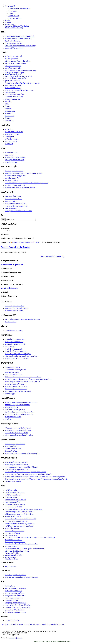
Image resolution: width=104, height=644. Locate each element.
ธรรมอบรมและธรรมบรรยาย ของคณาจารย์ (19, 36)
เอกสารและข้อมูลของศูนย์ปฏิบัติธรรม (17, 405)
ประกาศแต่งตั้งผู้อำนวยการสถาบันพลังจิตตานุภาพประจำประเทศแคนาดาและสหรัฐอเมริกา (35, 477)
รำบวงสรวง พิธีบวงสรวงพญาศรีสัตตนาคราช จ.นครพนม (24, 509)
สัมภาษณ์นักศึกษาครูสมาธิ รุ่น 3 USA (17, 469)
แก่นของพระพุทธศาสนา (13, 99)
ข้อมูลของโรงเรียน (11, 451)
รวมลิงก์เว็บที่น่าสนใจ (12, 620)
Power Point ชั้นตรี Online (13, 196)
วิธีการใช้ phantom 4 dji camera (15, 505)
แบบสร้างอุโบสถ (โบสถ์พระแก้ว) (16, 78)
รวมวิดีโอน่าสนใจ (11, 490)
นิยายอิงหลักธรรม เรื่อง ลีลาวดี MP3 (17, 359)
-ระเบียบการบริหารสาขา (13, 417)
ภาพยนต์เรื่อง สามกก (12, 528)
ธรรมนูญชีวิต (9, 137)
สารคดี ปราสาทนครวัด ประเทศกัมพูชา (18, 354)
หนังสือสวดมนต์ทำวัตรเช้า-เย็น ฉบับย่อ (17, 61)
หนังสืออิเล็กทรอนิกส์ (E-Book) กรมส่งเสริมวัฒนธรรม (22, 320)
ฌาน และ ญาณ (10, 111)
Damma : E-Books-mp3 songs (14, 28)
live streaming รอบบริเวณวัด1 (14, 306)
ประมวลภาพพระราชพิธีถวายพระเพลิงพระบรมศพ (21, 577)
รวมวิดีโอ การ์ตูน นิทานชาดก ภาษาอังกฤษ (19, 526)
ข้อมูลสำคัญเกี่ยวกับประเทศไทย (15, 575)
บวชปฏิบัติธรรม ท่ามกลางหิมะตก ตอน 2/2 (19, 414)
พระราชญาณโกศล (15, 18)
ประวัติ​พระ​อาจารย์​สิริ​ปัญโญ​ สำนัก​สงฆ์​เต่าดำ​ (20, 188)
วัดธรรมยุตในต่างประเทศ (55, 624)
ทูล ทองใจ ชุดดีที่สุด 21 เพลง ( (14, 610)
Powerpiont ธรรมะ (11, 208)
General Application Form (13, 74)
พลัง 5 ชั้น (8, 102)
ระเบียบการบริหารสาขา (13, 481)
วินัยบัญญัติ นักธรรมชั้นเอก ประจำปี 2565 (18, 211)
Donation (7, 20)
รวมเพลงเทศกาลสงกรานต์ (14, 598)
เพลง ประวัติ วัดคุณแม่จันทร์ (14, 48)
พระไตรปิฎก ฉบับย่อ (11, 59)
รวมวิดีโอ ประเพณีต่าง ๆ (13, 495)
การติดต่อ (8, 22)
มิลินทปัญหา (9, 144)
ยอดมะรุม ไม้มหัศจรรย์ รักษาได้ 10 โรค (18, 605)
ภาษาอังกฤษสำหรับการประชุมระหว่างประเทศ (20, 71)
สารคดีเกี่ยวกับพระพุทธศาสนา (15, 339)
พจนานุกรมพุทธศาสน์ (12, 134)
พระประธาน (13, 11)
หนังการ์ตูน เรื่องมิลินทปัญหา (14, 160)
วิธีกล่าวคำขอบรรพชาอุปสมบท (15, 370)
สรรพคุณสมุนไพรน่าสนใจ (13, 591)
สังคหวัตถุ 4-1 (9, 121)
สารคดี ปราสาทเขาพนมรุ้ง (14, 349)
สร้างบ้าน (8, 419)
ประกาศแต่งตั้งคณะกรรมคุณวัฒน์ (16, 462)
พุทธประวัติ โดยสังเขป (12, 81)
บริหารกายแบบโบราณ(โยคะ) (15, 593)
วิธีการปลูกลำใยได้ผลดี (12, 533)
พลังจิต (7, 104)
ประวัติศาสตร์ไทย (11, 322)
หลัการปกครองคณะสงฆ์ (13, 85)
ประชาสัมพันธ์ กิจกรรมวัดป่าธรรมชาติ (18, 391)
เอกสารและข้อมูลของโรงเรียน (15, 444)
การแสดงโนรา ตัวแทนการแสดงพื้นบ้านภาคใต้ (20, 519)
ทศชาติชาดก (9, 155)
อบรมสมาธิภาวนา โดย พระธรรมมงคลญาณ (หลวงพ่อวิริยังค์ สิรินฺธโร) (28, 474)
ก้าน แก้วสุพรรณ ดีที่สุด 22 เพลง (15, 612)
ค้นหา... (8, 220)
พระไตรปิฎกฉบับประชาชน (14, 132)
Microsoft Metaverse (11, 535)
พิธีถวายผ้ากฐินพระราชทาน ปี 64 (16, 386)
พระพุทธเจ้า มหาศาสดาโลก (14, 342)
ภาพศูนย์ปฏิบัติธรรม (11, 407)
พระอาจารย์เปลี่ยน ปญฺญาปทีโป (15, 176)
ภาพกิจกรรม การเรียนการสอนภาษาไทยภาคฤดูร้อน (22, 453)
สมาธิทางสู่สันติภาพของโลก (14, 94)
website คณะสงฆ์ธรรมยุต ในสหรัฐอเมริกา (19, 435)
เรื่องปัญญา (8, 118)
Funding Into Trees (10, 92)
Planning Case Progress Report (14, 73)
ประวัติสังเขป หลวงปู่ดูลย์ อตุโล (15, 185)
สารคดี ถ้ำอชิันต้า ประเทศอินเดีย (15, 351)
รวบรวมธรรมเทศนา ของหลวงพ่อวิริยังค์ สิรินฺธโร (21, 467)
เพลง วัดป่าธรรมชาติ (12, 372)
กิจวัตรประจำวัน (14, 16)
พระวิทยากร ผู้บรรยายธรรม (14, 311)
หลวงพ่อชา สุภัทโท (11, 180)
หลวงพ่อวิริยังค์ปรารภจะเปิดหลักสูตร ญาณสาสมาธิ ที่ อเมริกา (25, 472)
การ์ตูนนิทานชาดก (11, 162)
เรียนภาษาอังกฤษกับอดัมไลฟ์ (14, 531)
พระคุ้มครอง (6, 624)
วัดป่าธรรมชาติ (10, 6)
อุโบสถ (11, 13)
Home (9, 242)
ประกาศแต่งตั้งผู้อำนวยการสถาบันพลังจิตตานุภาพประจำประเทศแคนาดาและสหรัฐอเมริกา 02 (36, 479)
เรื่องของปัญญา (10, 394)
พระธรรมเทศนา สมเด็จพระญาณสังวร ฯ (18, 39)
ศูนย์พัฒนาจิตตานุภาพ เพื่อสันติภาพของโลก (19, 412)
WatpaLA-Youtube (10, 566)
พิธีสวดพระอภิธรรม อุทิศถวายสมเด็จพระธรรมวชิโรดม (23, 377)
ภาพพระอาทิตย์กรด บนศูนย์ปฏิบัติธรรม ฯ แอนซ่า (21, 402)
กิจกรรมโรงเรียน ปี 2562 (13, 449)
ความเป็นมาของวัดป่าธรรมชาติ (19, 9)
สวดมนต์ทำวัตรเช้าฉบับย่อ (13, 375)
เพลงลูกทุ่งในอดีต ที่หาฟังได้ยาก (15, 596)
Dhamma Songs (10, 24)
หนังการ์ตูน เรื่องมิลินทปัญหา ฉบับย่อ (17, 551)
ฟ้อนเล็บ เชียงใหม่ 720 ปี (13, 517)
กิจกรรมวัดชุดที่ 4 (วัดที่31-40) (15, 247)
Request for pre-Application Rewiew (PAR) (18, 76)
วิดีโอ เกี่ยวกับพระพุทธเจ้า (13, 43)
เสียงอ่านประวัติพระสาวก (13, 41)
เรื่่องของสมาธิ (9, 116)
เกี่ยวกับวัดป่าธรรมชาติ (12, 367)
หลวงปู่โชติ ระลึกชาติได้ (13, 68)
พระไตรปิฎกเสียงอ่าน (12, 139)
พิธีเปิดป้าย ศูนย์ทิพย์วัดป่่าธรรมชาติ (16, 465)
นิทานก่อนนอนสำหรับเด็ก (13, 555)
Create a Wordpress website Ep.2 (15, 542)
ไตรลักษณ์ (8, 109)
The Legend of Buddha (12, 553)
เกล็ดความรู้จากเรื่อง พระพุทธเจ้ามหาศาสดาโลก (21, 356)
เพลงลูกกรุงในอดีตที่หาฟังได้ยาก (15, 603)
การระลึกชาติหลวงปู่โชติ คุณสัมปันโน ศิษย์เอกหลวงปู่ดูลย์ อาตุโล (26, 183)
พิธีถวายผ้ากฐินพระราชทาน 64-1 (16, 389)
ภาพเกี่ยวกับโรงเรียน (12, 446)
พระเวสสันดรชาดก (11, 153)
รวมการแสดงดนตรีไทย (12, 502)
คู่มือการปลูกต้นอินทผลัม (13, 66)
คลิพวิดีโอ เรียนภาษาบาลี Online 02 (16, 308)
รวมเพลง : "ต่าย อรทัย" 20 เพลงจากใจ (17, 608)
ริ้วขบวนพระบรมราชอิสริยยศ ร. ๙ (16, 521)
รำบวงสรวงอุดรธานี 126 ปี (13, 507)
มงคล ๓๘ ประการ (11, 141)
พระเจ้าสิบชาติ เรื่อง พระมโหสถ (15, 157)
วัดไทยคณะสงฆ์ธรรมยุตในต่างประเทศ (18, 428)
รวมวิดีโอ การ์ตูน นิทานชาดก (15, 493)
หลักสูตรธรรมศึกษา (11, 201)
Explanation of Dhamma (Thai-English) (17, 26)
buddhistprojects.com (15, 638)
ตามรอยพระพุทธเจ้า (11, 546)
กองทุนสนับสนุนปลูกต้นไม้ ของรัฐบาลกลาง (19, 90)
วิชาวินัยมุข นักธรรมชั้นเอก (14, 97)
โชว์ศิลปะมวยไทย (11, 497)
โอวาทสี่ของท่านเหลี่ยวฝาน (14, 331)
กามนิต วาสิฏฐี (10, 347)
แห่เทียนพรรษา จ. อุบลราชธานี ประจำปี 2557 (20, 514)
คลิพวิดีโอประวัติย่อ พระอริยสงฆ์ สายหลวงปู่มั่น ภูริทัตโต (24, 173)
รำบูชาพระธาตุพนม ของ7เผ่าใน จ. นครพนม (19, 512)
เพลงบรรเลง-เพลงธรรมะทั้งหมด (15, 588)
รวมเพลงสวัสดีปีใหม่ (11, 600)
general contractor (10, 557)
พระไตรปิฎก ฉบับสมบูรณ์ (13, 56)
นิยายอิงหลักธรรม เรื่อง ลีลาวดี (15, 344)
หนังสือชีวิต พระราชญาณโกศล (15, 63)
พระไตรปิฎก (9, 129)
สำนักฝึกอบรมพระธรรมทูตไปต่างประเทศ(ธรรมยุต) (28, 624)
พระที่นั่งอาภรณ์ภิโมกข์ (13, 88)
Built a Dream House (11, 559)
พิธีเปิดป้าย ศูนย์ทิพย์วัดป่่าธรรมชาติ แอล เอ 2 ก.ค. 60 (22, 382)
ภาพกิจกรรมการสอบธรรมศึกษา (15, 204)
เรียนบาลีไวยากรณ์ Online (13, 199)
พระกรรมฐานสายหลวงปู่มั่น (14, 171)
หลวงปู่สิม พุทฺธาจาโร (12, 178)
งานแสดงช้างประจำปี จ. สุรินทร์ (15, 500)
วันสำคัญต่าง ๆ (10, 586)
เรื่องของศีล (9, 113)
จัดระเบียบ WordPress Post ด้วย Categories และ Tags (21, 544)
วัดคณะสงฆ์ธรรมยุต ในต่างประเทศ (16, 433)
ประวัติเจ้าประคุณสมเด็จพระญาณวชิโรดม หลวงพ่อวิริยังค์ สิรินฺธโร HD (28, 379)
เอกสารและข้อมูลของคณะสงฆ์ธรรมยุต (26, 242)
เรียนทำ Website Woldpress (13, 540)
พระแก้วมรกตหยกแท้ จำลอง (14, 384)
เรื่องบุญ (7, 106)
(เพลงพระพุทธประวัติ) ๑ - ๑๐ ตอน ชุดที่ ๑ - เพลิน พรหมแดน (24, 549)
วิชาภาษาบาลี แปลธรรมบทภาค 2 (16, 206)
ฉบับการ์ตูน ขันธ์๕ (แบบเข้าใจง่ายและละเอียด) (20, 46)
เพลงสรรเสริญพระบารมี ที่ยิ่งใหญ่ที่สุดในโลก (20, 524)
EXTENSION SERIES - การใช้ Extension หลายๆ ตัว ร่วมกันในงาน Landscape (30, 537)
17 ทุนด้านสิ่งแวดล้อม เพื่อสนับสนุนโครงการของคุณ (22, 83)
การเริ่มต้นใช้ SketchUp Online (15, 410)
